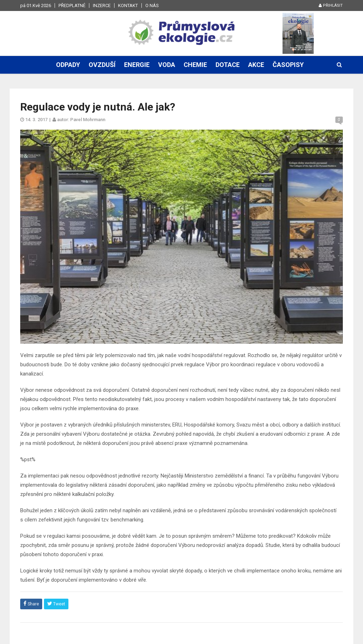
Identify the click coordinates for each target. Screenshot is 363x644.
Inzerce (102, 5)
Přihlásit (331, 5)
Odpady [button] (68, 65)
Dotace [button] (228, 65)
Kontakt (128, 5)
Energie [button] (137, 65)
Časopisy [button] (288, 65)
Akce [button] (256, 65)
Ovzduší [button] (102, 65)
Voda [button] (167, 65)
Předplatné (72, 5)
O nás (152, 5)
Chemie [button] (195, 65)
